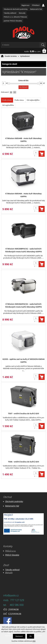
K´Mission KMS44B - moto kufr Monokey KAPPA (23, 140)
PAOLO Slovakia (12, 555)
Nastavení (19, 636)
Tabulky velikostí (10, 13)
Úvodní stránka (11, 56)
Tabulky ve (10, 570)
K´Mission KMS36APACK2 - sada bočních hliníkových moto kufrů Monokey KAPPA (23, 305)
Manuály (22, 13)
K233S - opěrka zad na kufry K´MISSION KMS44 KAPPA (23, 360)
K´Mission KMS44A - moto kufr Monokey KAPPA (23, 195)
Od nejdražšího (8, 105)
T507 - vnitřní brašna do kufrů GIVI (24, 413)
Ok (31, 636)
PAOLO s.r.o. (11, 551)
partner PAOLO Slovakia (13, 21)
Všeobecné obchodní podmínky (16, 9)
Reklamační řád (36, 9)
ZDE (34, 641)
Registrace (26, 5)
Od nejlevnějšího (33, 100)
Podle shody (7, 100)
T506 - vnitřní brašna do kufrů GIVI (24, 462)
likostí (17, 570)
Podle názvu (19, 100)
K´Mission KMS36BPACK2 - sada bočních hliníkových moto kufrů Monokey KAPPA (23, 250)
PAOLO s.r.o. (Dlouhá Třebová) (15, 17)
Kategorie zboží (24, 64)
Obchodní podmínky (14, 501)
